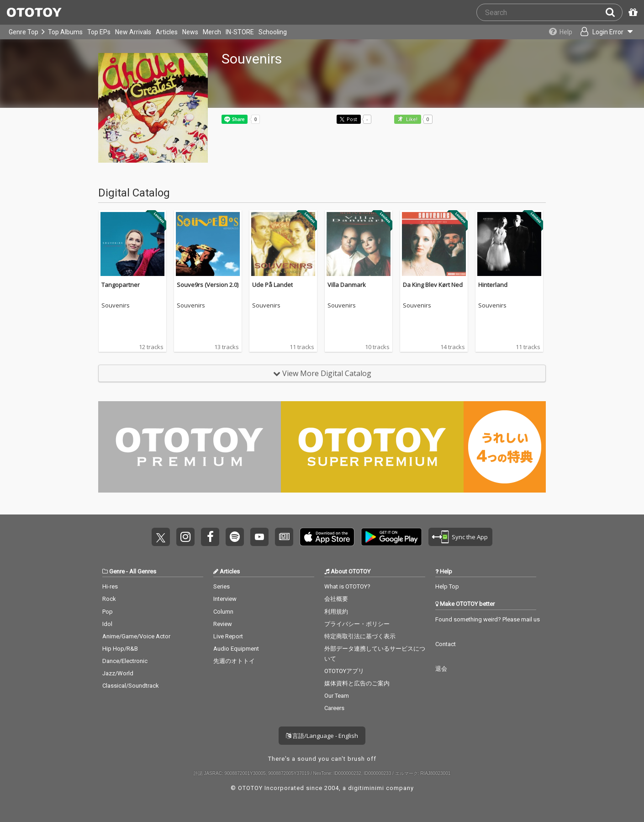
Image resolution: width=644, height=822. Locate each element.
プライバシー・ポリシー (357, 624)
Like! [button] (411, 119)
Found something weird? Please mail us (488, 619)
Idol (107, 624)
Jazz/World (118, 673)
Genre (117, 571)
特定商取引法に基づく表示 (360, 636)
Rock (109, 599)
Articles (167, 32)
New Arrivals (133, 32)
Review (223, 624)
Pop (108, 612)
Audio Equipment (236, 649)
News (190, 32)
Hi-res (110, 586)
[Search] (614, 12)
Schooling (273, 32)
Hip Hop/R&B (120, 649)
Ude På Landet (272, 285)
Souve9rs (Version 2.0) (208, 285)
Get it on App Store (327, 537)
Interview (225, 599)
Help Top (447, 586)
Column (223, 612)
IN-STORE (240, 32)
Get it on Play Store (391, 537)
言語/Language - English (322, 736)
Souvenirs (116, 306)
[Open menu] (606, 32)
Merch (212, 32)
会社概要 (336, 599)
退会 (441, 669)
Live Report (228, 636)
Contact (446, 644)
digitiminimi (366, 788)
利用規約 (336, 612)
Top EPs (99, 32)
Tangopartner (121, 285)
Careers (334, 708)
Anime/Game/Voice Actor (136, 636)
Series (222, 586)
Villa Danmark (347, 285)
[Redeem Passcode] (632, 12)
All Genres (143, 571)
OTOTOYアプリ (344, 671)
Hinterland (493, 285)
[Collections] (558, 32)
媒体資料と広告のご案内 (357, 683)
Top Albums (65, 32)
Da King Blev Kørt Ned (433, 285)
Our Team (337, 696)
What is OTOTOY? (347, 586)
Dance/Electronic (125, 661)
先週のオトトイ (234, 661)
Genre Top (24, 32)
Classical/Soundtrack (131, 686)
